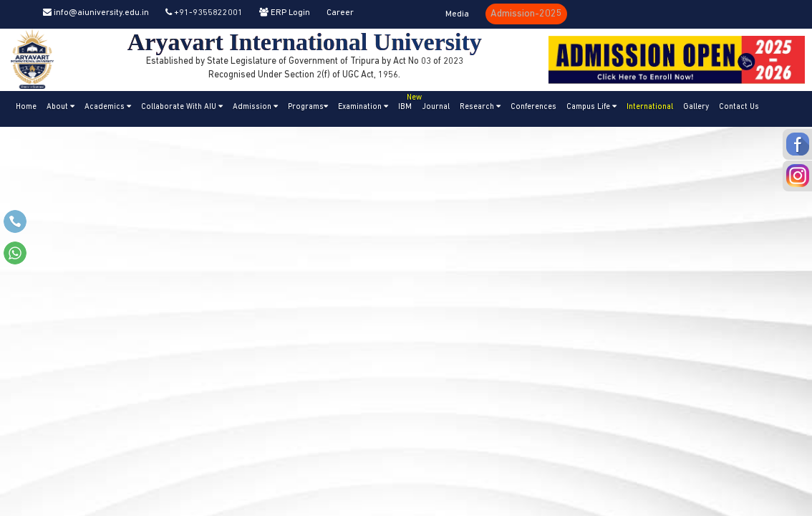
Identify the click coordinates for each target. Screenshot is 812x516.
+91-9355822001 (204, 13)
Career (340, 13)
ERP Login (285, 13)
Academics (108, 107)
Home (26, 107)
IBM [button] (407, 101)
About (61, 107)
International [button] (650, 107)
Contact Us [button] (739, 107)
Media (457, 14)
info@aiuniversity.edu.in (96, 13)
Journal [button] (436, 107)
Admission (255, 107)
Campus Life (591, 107)
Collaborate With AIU (182, 107)
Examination (363, 107)
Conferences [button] (533, 107)
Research (480, 107)
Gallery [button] (696, 107)
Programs (308, 107)
